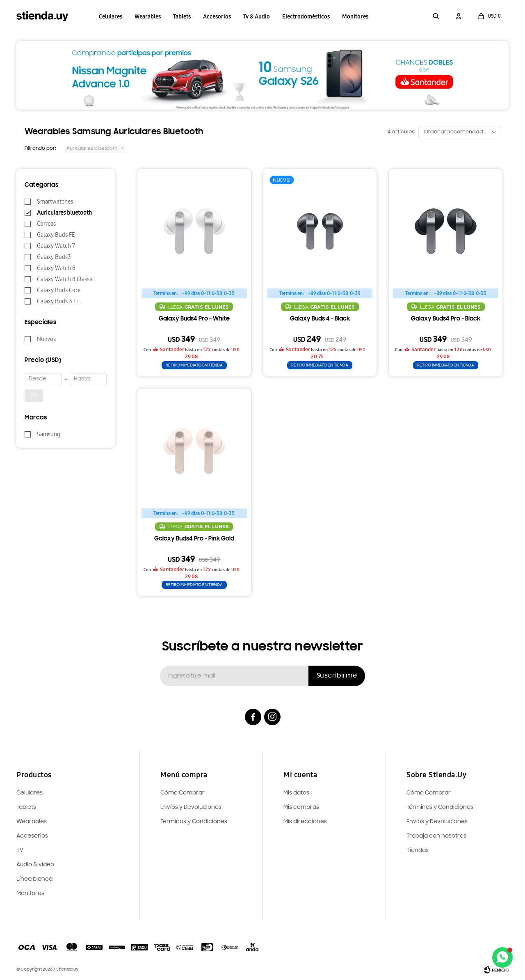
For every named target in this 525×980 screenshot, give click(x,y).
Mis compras (301, 807)
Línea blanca (34, 879)
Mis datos (296, 793)
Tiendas (418, 851)
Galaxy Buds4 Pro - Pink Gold (194, 539)
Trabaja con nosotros (436, 836)
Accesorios (217, 17)
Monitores (355, 17)
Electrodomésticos (306, 17)
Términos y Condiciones (440, 807)
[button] (436, 16)
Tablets (182, 17)
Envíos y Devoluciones (437, 822)
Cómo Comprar (429, 793)
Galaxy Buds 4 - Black (320, 319)
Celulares (111, 17)
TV (20, 851)
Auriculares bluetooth (92, 149)
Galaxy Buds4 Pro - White (194, 319)
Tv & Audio (257, 17)
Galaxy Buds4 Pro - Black (446, 319)
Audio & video (35, 865)
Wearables (148, 17)
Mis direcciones (305, 822)
